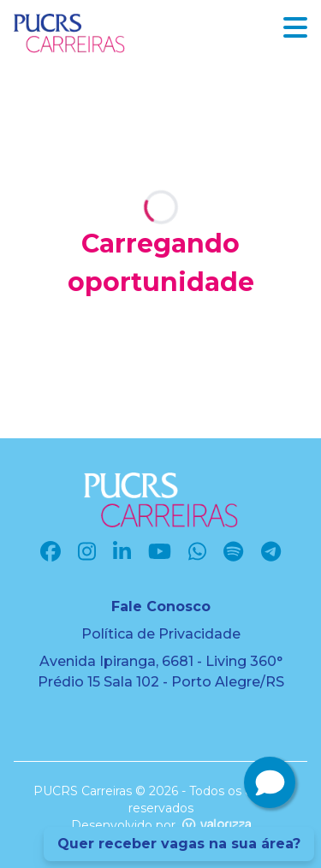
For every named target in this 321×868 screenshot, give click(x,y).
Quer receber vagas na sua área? (179, 844)
